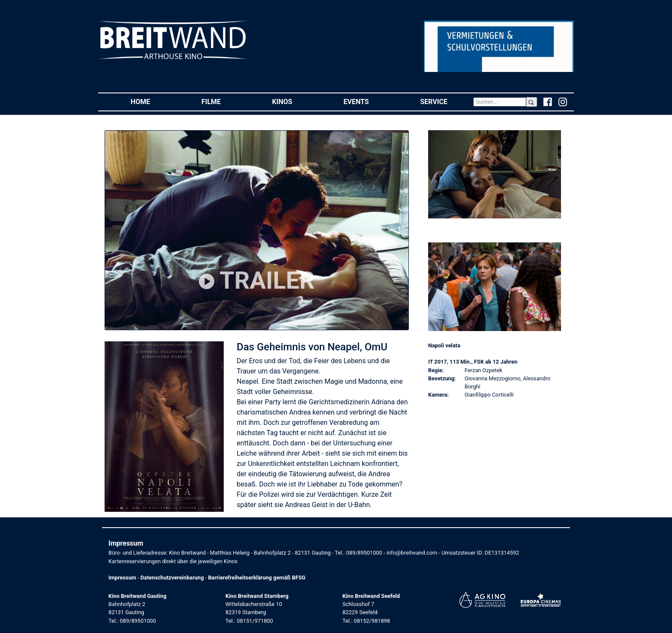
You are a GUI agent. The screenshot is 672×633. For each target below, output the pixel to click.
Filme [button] (224, 101)
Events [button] (369, 101)
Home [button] (153, 101)
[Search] (500, 102)
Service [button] (446, 101)
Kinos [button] (295, 101)
